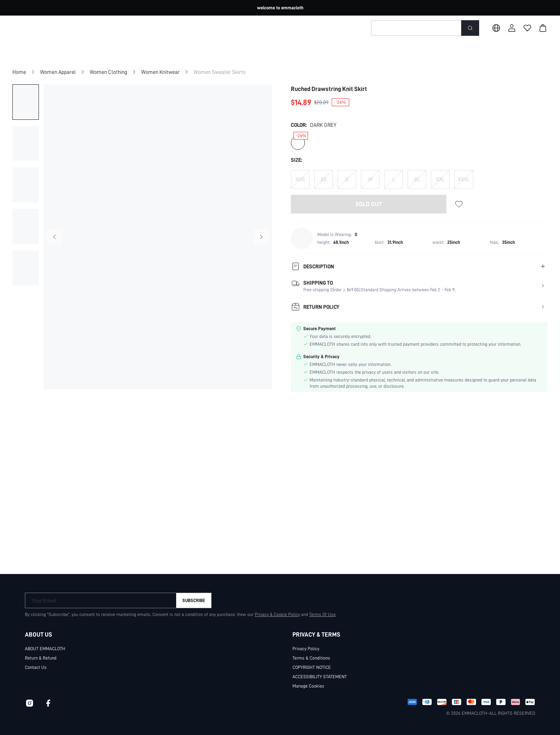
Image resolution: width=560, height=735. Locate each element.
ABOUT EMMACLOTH (48, 646)
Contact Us (35, 664)
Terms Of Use (319, 611)
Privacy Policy (306, 646)
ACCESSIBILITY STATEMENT (324, 674)
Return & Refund (41, 655)
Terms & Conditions (311, 655)
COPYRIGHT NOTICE (315, 664)
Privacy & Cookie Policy (273, 611)
